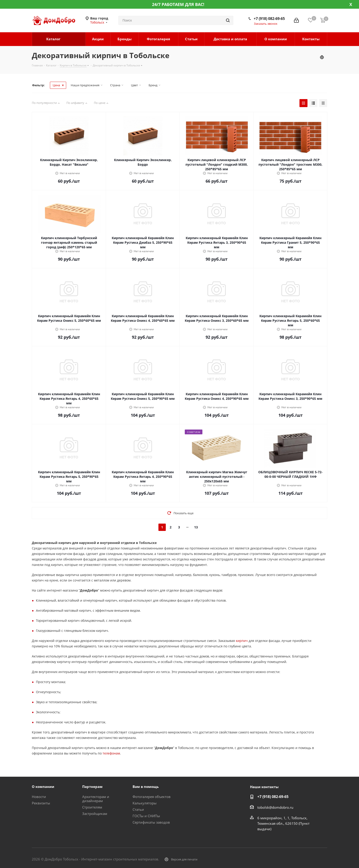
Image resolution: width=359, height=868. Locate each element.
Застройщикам (95, 814)
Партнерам (92, 787)
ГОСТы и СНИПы (146, 816)
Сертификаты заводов (151, 822)
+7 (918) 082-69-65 (269, 19)
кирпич (242, 641)
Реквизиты (41, 803)
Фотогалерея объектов (152, 797)
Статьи (138, 809)
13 (196, 527)
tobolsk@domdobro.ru (275, 807)
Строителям (92, 807)
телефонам (111, 753)
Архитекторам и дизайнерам (96, 799)
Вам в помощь (146, 787)
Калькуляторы (145, 803)
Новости (39, 797)
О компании (43, 787)
